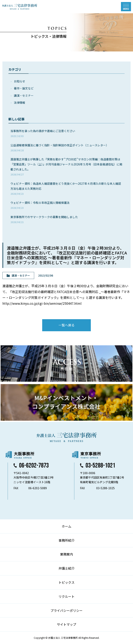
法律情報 (19, 103)
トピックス (66, 582)
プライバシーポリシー (66, 610)
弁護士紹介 (66, 568)
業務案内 (66, 554)
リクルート (66, 596)
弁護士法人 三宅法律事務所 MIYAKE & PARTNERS (20, 7)
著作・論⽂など (24, 88)
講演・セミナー (24, 95)
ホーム (66, 526)
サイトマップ (66, 624)
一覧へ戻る (66, 325)
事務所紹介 (66, 540)
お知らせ (19, 81)
